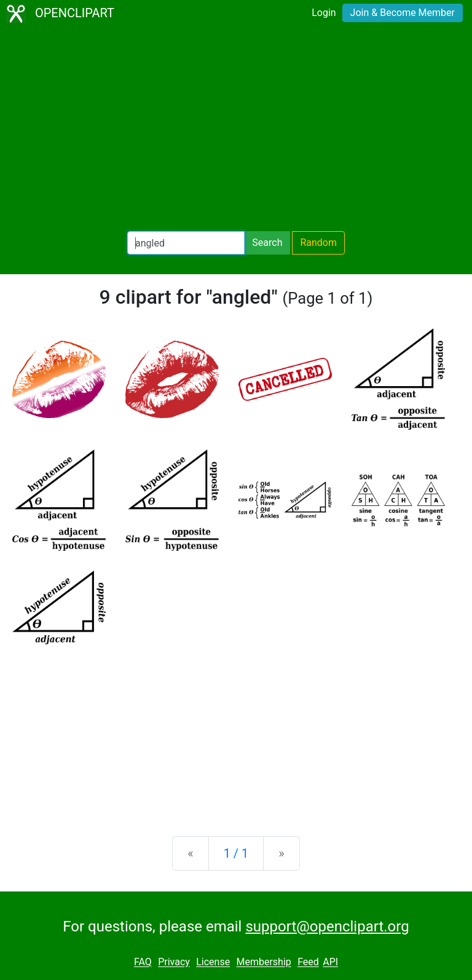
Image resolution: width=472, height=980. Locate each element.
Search (267, 243)
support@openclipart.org (327, 927)
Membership (263, 962)
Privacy (174, 962)
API (330, 962)
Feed (308, 962)
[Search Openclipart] (186, 243)
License (213, 962)
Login (324, 13)
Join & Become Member (403, 13)
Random (318, 243)
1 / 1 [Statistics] (236, 853)
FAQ (143, 962)
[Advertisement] (236, 129)
